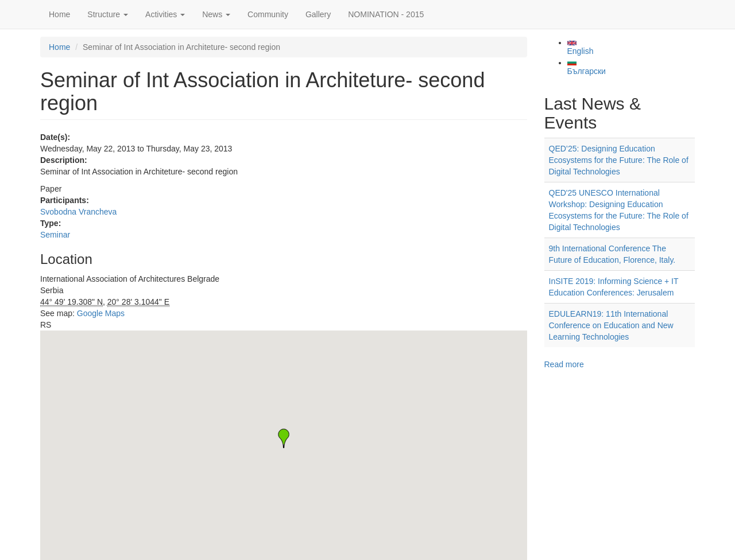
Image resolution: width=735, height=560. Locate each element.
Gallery (318, 14)
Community (268, 14)
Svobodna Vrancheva (78, 212)
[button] (284, 438)
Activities (165, 14)
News (216, 14)
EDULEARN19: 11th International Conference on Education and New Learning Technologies (611, 325)
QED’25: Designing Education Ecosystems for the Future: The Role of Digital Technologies (619, 160)
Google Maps (101, 313)
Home (59, 14)
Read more (564, 364)
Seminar (55, 235)
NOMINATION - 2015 (386, 14)
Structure (108, 14)
